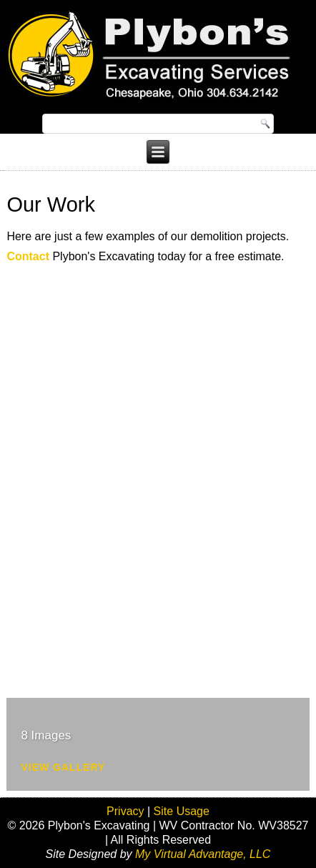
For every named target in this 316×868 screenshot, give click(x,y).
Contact (28, 256)
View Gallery (63, 767)
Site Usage (182, 811)
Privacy (125, 811)
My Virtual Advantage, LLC (203, 854)
